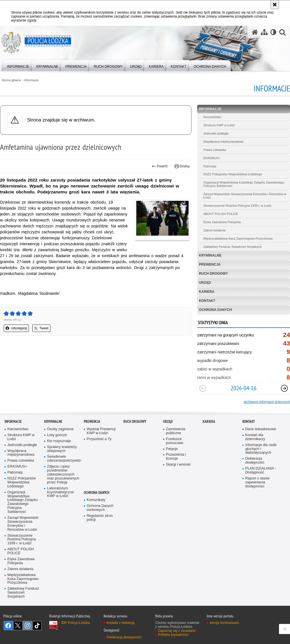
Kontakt (207, 301)
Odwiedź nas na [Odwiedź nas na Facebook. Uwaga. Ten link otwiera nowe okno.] (8, 626)
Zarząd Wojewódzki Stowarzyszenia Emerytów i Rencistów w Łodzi (245, 196)
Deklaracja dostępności (255, 461)
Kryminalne (210, 255)
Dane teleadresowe (261, 429)
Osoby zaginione (60, 429)
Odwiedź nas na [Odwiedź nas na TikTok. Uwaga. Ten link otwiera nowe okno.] (37, 626)
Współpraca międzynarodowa (223, 142)
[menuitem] (18, 65)
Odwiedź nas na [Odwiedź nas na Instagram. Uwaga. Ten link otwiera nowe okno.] (27, 626)
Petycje (172, 449)
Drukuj (182, 166)
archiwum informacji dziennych (267, 402)
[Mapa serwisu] (264, 32)
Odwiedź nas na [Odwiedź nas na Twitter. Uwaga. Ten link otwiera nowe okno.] (18, 626)
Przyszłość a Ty (99, 439)
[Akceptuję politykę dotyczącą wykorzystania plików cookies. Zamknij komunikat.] (275, 5)
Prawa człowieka (215, 150)
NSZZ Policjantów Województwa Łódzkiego (233, 174)
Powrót (160, 166)
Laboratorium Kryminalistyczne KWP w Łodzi (60, 492)
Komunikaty (96, 500)
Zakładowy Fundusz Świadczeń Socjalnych (233, 247)
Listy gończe (57, 435)
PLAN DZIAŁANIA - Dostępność (261, 471)
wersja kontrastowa (224, 623)
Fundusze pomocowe (175, 441)
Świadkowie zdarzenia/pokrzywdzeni (63, 459)
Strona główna (11, 80)
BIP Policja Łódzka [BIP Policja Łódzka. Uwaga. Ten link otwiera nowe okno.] (76, 623)
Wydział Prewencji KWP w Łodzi (101, 431)
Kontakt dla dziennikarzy (255, 437)
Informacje (31, 80)
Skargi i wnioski (178, 465)
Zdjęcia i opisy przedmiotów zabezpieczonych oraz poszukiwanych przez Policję (63, 475)
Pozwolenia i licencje (176, 457)
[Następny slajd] (284, 388)
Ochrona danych (215, 310)
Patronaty (210, 166)
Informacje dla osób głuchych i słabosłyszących (261, 449)
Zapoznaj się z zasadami (177, 631)
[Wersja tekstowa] (273, 32)
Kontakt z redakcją (121, 623)
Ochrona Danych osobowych (100, 508)
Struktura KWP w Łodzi (219, 125)
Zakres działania (215, 230)
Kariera (207, 292)
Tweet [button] (41, 328)
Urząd (205, 283)
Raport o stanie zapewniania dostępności (257, 482)
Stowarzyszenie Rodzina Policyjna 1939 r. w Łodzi (237, 206)
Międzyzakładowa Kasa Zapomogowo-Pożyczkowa (238, 238)
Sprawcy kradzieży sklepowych (62, 449)
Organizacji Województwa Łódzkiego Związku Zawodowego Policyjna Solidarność (244, 184)
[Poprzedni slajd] (203, 388)
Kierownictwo (212, 117)
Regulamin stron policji (100, 518)
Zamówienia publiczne (176, 431)
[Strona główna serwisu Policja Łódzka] (255, 32)
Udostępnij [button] (16, 328)
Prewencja (210, 265)
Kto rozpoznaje (59, 441)
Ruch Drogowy (213, 274)
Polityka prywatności (173, 635)
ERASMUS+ (212, 158)
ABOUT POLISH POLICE (221, 214)
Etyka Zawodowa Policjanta (222, 222)
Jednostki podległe (216, 133)
